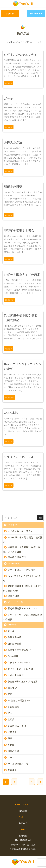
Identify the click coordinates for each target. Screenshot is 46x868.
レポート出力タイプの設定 (21, 570)
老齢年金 (13, 770)
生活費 (11, 719)
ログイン (10, 14)
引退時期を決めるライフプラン (24, 608)
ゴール (11, 631)
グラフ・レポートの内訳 (20, 669)
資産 (10, 694)
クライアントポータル (19, 662)
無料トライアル (36, 14)
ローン (11, 757)
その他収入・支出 (17, 726)
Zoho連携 (13, 656)
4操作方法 (12, 625)
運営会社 (23, 811)
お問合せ (23, 823)
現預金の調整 (15, 643)
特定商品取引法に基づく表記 (23, 849)
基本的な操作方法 (17, 557)
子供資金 (12, 732)
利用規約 (23, 836)
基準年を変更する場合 (19, 650)
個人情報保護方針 (23, 840)
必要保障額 (13, 707)
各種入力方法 (15, 637)
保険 (10, 738)
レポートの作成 (16, 675)
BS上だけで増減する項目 (21, 700)
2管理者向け (13, 563)
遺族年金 (12, 688)
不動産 (11, 745)
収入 (10, 713)
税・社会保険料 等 (18, 764)
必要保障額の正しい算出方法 (23, 681)
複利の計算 (13, 751)
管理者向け (13, 596)
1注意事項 (12, 525)
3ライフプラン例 (15, 602)
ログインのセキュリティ (20, 531)
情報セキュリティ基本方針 (23, 845)
